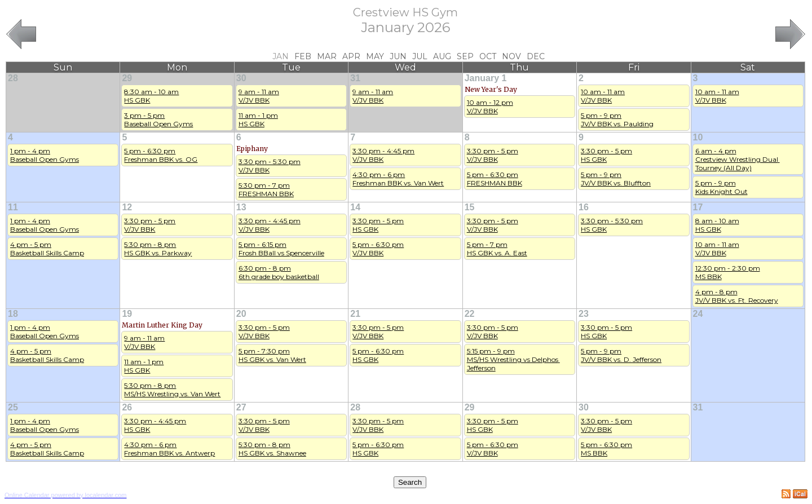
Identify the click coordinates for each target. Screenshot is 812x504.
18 (13, 314)
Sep (465, 56)
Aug (442, 56)
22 (470, 314)
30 (241, 78)
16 (584, 207)
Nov (511, 56)
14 (355, 207)
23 (584, 314)
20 (241, 314)
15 (470, 207)
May (375, 56)
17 (698, 207)
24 (698, 314)
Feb (303, 56)
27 (241, 407)
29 (127, 78)
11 (13, 207)
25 (13, 407)
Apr (351, 56)
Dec (536, 56)
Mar (327, 56)
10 (698, 137)
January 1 (486, 78)
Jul (420, 56)
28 (13, 78)
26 (127, 407)
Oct (488, 56)
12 (127, 207)
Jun (398, 56)
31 (355, 78)
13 (241, 207)
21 (355, 314)
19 (127, 314)
